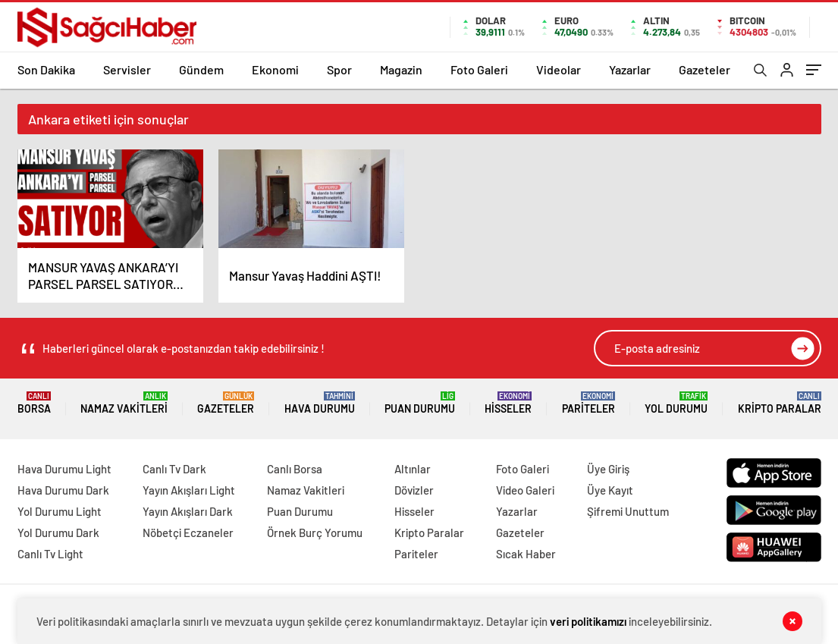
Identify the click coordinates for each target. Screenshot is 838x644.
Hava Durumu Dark (63, 490)
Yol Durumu (676, 403)
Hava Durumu (320, 403)
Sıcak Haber (526, 554)
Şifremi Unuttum (628, 511)
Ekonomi (275, 69)
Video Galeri (525, 490)
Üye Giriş (608, 469)
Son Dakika (46, 69)
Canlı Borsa (295, 469)
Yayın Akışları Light (189, 490)
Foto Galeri (479, 69)
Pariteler (588, 403)
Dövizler (414, 490)
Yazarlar (630, 69)
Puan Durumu (420, 403)
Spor (339, 69)
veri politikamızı (588, 621)
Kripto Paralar (780, 403)
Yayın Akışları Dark (188, 511)
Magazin (401, 69)
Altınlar (413, 469)
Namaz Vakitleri (124, 403)
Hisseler (508, 403)
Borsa (34, 403)
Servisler (127, 69)
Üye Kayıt (610, 490)
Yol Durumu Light (60, 511)
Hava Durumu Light (64, 469)
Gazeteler (705, 69)
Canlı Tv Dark (174, 469)
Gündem (201, 69)
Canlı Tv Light (50, 554)
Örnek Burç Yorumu (315, 532)
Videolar (559, 69)
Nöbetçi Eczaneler (188, 532)
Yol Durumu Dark (58, 532)
